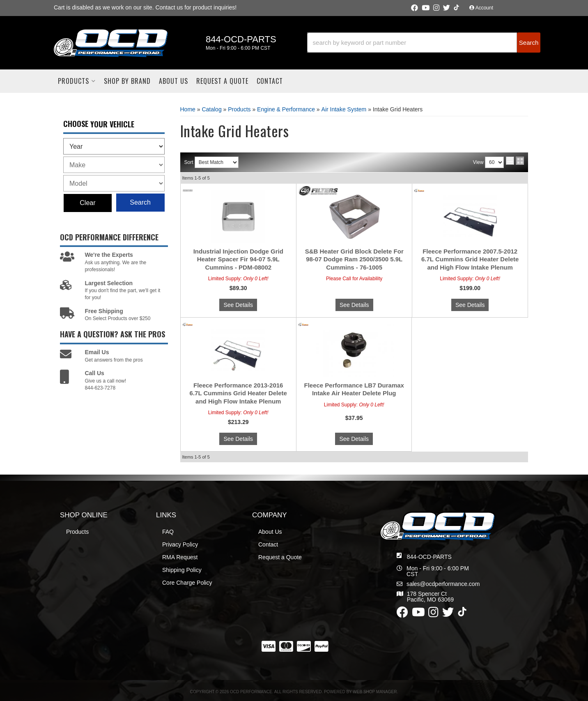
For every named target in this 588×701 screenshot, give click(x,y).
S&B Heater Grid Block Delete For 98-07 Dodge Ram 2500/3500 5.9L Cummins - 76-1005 (354, 259)
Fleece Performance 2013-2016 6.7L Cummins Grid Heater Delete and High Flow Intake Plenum (238, 393)
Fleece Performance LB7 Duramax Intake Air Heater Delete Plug (354, 389)
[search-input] (412, 43)
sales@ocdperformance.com (443, 584)
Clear (87, 203)
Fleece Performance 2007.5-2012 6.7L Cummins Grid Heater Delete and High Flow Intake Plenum (470, 259)
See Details (238, 305)
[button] (424, 43)
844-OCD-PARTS (429, 557)
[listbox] (114, 146)
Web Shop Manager (375, 692)
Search (140, 202)
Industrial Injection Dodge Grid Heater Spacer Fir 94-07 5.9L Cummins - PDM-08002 (238, 259)
